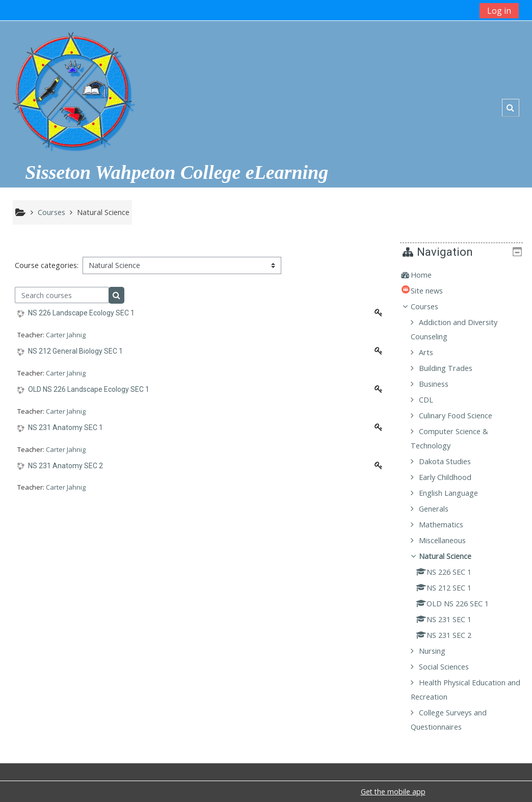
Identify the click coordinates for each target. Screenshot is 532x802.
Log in (499, 11)
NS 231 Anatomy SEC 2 (65, 466)
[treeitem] (465, 275)
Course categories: (47, 265)
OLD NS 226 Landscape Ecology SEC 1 (89, 389)
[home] (73, 87)
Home (429, 275)
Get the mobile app (393, 792)
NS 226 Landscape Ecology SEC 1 (81, 313)
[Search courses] (62, 295)
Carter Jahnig (66, 335)
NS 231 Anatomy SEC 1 (65, 427)
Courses (432, 306)
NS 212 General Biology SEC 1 (75, 351)
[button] (510, 108)
